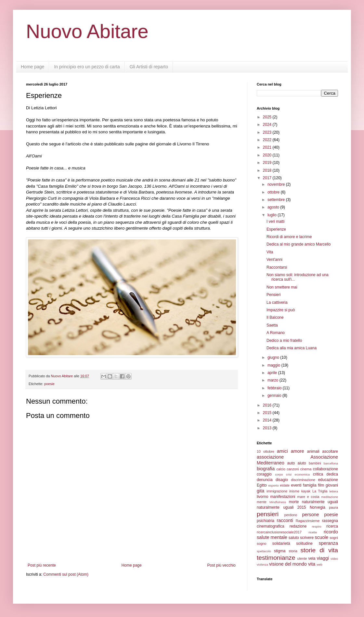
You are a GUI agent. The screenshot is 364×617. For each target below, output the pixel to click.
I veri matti (275, 221)
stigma (280, 551)
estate (285, 485)
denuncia (265, 480)
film (321, 485)
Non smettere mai (282, 287)
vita (312, 564)
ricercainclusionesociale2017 (279, 532)
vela (312, 558)
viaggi (323, 558)
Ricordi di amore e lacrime (289, 237)
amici (282, 451)
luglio (273, 215)
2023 (268, 132)
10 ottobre (266, 451)
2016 (268, 405)
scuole (322, 537)
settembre (277, 200)
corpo (279, 474)
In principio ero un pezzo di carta (87, 67)
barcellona (331, 463)
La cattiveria (277, 302)
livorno (262, 497)
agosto (274, 207)
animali (313, 451)
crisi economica (298, 474)
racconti (285, 520)
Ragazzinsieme (308, 521)
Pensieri (273, 295)
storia (293, 551)
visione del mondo (288, 564)
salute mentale (272, 537)
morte (294, 502)
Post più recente (42, 565)
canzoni (293, 469)
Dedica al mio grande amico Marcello (299, 244)
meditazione (330, 497)
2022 (268, 140)
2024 (268, 125)
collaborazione (325, 469)
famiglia (310, 485)
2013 (268, 428)
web (319, 564)
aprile (273, 373)
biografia (266, 469)
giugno (274, 357)
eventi (296, 485)
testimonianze (276, 558)
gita (260, 491)
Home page (32, 67)
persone (310, 515)
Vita (270, 252)
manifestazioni (283, 497)
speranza (328, 543)
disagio (282, 480)
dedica (332, 474)
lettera (334, 491)
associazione (270, 457)
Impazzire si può (281, 310)
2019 (268, 163)
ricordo (331, 532)
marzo (273, 380)
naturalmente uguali (320, 502)
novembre (277, 184)
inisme (294, 491)
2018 (268, 170)
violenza (262, 564)
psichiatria (266, 521)
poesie (49, 384)
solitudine (304, 543)
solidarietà (281, 543)
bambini (315, 463)
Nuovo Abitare (87, 31)
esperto (273, 485)
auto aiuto (297, 463)
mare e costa (308, 497)
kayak (306, 491)
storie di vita (319, 550)
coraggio (264, 474)
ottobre (274, 192)
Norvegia (318, 507)
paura (333, 507)
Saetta (272, 325)
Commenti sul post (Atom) (66, 574)
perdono (291, 515)
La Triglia (320, 491)
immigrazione (277, 491)
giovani (332, 485)
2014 (268, 420)
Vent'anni (274, 260)
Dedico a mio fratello (284, 341)
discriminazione (303, 480)
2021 (268, 147)
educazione (328, 480)
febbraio (275, 388)
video (334, 559)
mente (262, 502)
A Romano (276, 333)
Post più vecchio (221, 565)
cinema (306, 469)
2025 (268, 117)
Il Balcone (275, 317)
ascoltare (330, 451)
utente (302, 558)
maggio (274, 365)
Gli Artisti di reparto (149, 67)
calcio (281, 469)
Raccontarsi (277, 267)
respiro (316, 526)
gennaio (275, 396)
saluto (294, 538)
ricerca (332, 526)
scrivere (307, 538)
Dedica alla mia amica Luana (292, 348)
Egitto (262, 485)
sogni (334, 538)
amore (298, 451)
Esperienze (276, 229)
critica (318, 474)
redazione (298, 526)
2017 (268, 178)
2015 (268, 413)
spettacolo (264, 551)
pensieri (268, 514)
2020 (268, 155)
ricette (313, 532)
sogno (261, 543)
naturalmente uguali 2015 (281, 507)
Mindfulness (278, 502)
